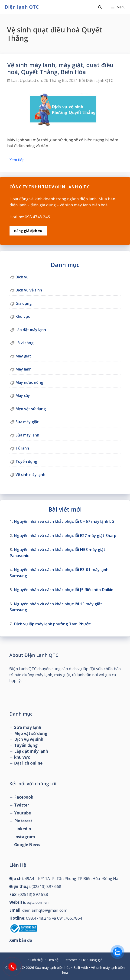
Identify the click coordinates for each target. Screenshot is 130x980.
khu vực (22, 757)
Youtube (23, 813)
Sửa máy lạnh (27, 435)
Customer (69, 960)
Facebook (24, 797)
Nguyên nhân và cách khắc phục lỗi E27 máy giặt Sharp (65, 535)
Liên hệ (53, 960)
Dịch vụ (22, 277)
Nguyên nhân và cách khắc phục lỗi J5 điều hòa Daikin (63, 590)
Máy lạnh (24, 369)
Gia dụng (24, 303)
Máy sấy (23, 395)
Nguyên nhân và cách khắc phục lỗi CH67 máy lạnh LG (64, 521)
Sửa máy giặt (27, 422)
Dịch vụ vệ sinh (29, 290)
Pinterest (23, 821)
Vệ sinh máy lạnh (30, 474)
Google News (27, 845)
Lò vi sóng (24, 343)
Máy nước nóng (29, 382)
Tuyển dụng (26, 461)
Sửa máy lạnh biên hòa (53, 967)
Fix (83, 960)
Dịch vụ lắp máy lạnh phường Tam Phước (52, 624)
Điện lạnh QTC (22, 7)
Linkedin (23, 829)
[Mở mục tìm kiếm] (100, 7)
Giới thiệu (37, 960)
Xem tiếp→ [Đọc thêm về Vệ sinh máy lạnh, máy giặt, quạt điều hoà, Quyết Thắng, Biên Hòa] (19, 160)
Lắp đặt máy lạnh (31, 330)
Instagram (25, 837)
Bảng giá (96, 960)
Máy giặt (23, 356)
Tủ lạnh (22, 448)
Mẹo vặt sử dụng (31, 409)
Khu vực (23, 316)
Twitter (22, 805)
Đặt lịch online (28, 763)
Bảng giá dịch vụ (28, 231)
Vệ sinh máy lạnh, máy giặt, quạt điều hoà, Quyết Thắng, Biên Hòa (60, 68)
